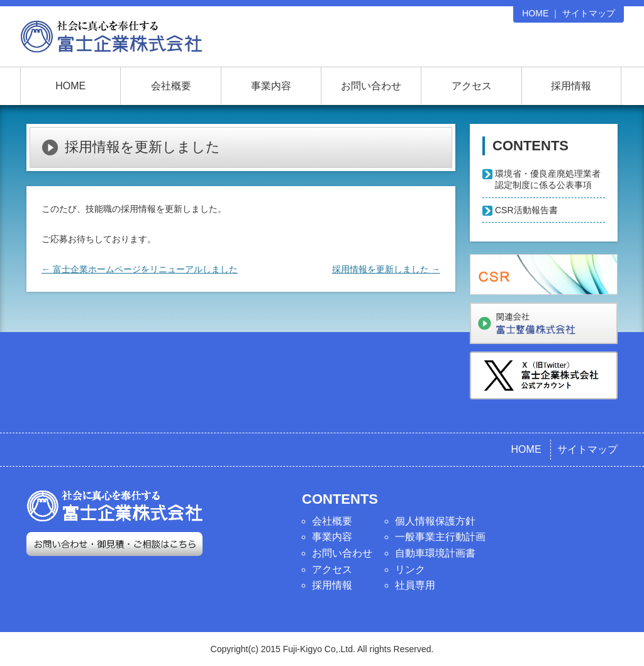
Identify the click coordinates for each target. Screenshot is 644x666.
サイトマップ (589, 13)
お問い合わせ (371, 86)
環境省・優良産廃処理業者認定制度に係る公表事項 (548, 179)
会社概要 (171, 86)
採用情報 (571, 86)
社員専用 (415, 585)
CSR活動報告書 (526, 210)
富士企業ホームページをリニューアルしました (140, 269)
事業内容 (271, 86)
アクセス (472, 86)
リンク (410, 569)
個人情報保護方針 (435, 521)
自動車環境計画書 (435, 553)
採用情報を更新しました (386, 269)
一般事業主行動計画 (440, 537)
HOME (535, 13)
